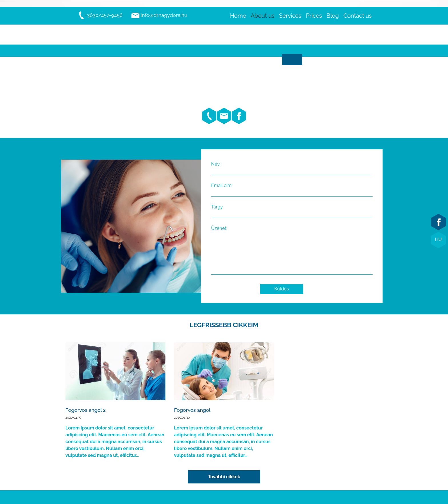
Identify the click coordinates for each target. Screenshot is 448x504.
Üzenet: (292, 251)
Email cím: (292, 189)
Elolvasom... (115, 401)
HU (439, 239)
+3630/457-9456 (101, 15)
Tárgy (292, 210)
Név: (292, 168)
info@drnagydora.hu (159, 15)
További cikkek (224, 477)
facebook (438, 222)
